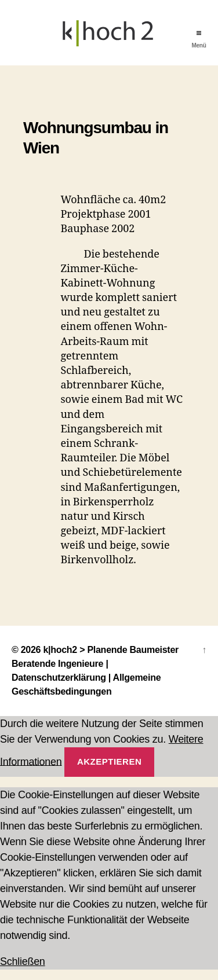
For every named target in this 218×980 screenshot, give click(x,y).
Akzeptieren (109, 761)
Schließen (23, 961)
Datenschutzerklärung (59, 678)
